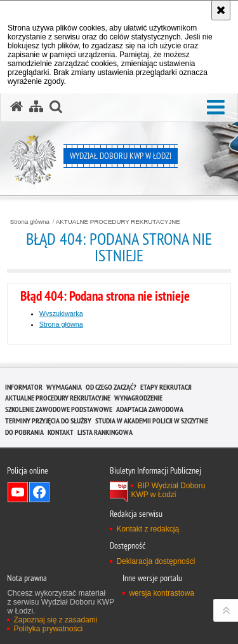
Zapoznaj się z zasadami (55, 620)
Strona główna (30, 222)
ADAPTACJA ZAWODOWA (150, 409)
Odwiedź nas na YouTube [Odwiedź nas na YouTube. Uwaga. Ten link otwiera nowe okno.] (18, 492)
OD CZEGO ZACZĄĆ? (111, 387)
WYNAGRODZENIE (138, 398)
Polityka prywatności (48, 629)
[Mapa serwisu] (36, 107)
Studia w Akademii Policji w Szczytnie (152, 421)
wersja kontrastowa (162, 593)
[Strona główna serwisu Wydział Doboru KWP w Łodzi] (17, 107)
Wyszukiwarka (61, 313)
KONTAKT (61, 432)
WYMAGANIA (64, 387)
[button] (216, 108)
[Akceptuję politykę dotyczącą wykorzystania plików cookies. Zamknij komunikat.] (221, 10)
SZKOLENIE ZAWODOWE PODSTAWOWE (59, 409)
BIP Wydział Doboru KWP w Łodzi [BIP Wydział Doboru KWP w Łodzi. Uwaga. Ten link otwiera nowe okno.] (168, 490)
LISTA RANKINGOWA (105, 432)
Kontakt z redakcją (148, 529)
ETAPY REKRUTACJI (166, 387)
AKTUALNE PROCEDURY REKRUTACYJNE (118, 222)
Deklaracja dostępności (155, 561)
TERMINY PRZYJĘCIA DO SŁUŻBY (48, 421)
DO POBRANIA (24, 432)
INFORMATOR (24, 387)
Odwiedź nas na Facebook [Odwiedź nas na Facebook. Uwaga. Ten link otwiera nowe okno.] (39, 492)
